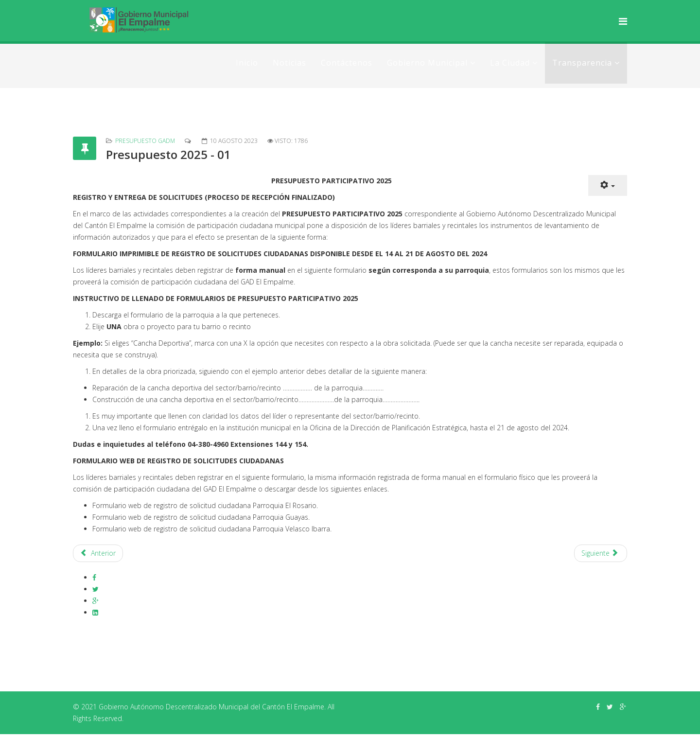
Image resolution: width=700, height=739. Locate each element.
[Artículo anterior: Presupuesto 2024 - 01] (98, 553)
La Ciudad (510, 63)
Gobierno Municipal (427, 63)
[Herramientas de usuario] (608, 185)
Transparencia (582, 63)
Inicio (247, 63)
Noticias (289, 63)
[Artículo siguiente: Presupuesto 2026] (601, 553)
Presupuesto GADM (145, 141)
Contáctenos (347, 63)
